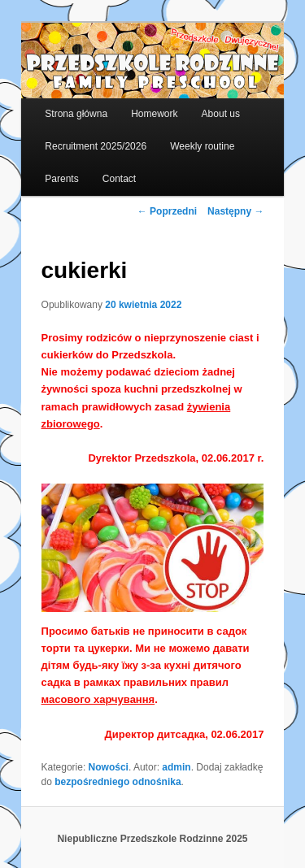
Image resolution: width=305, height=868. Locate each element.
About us (221, 114)
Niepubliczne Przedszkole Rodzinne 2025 (152, 839)
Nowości (109, 767)
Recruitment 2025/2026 (96, 146)
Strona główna (76, 114)
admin (176, 767)
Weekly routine (202, 146)
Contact (119, 179)
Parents (61, 179)
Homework (154, 114)
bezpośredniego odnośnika (118, 782)
